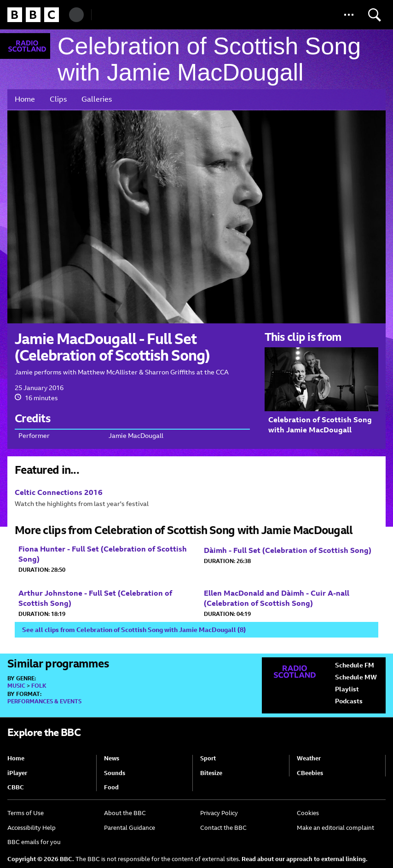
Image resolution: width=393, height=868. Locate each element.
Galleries (97, 99)
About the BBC (125, 813)
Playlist (347, 689)
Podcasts (349, 701)
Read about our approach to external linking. (305, 859)
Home (25, 99)
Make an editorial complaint (335, 828)
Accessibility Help (32, 828)
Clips (58, 99)
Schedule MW (356, 677)
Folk (39, 686)
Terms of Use (26, 813)
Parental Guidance (130, 828)
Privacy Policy (219, 813)
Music (16, 686)
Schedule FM (355, 665)
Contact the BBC (223, 828)
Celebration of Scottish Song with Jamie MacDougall (209, 59)
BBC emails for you (34, 842)
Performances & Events (44, 701)
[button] (349, 15)
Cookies (308, 813)
